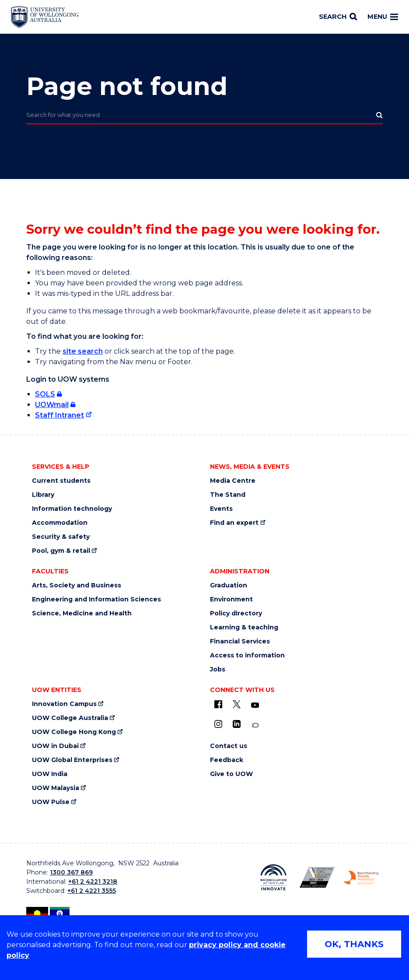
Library (43, 495)
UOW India (50, 774)
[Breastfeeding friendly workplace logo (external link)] (361, 878)
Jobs (218, 669)
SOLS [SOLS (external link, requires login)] (45, 394)
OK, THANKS (354, 944)
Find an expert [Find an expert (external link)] (234, 523)
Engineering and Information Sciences (96, 599)
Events (221, 509)
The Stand (228, 495)
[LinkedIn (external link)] (237, 724)
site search (83, 351)
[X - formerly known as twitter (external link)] (237, 704)
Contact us (229, 746)
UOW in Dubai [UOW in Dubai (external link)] (55, 746)
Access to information (247, 655)
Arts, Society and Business (77, 585)
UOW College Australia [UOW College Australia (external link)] (70, 718)
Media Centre (233, 481)
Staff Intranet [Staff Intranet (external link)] (59, 415)
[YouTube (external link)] (255, 706)
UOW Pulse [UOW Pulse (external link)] (51, 802)
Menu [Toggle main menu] (383, 17)
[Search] (338, 17)
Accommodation (60, 523)
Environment (231, 599)
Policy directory (236, 613)
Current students (61, 481)
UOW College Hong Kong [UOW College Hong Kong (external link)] (74, 732)
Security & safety (61, 537)
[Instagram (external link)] (218, 724)
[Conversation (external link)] (255, 725)
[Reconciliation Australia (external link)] (273, 877)
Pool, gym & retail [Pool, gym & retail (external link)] (61, 551)
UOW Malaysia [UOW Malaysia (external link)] (56, 788)
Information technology (72, 509)
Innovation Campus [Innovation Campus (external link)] (64, 704)
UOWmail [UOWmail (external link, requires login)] (52, 405)
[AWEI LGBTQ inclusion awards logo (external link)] (317, 877)
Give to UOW (231, 774)
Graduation (229, 585)
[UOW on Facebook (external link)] (218, 704)
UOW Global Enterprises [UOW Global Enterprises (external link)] (72, 760)
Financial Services (240, 641)
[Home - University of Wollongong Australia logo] (45, 17)
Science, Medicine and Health (82, 613)
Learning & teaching (244, 627)
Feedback (227, 760)
